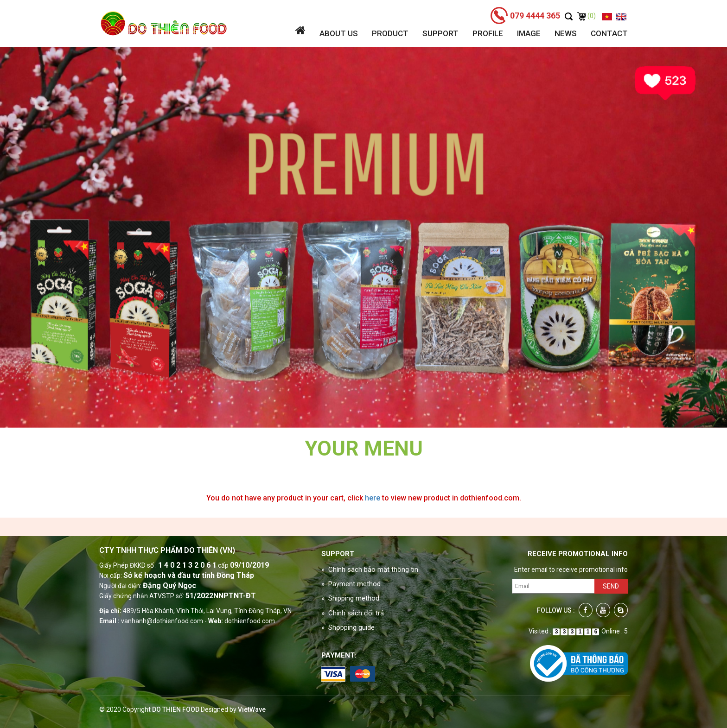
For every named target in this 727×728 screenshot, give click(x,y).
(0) (587, 16)
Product (390, 33)
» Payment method (351, 584)
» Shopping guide (348, 627)
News (566, 33)
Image (529, 33)
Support (440, 33)
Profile (488, 33)
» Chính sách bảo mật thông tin (370, 570)
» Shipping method (350, 598)
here (373, 498)
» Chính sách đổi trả (353, 613)
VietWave (252, 709)
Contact (609, 33)
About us (339, 33)
